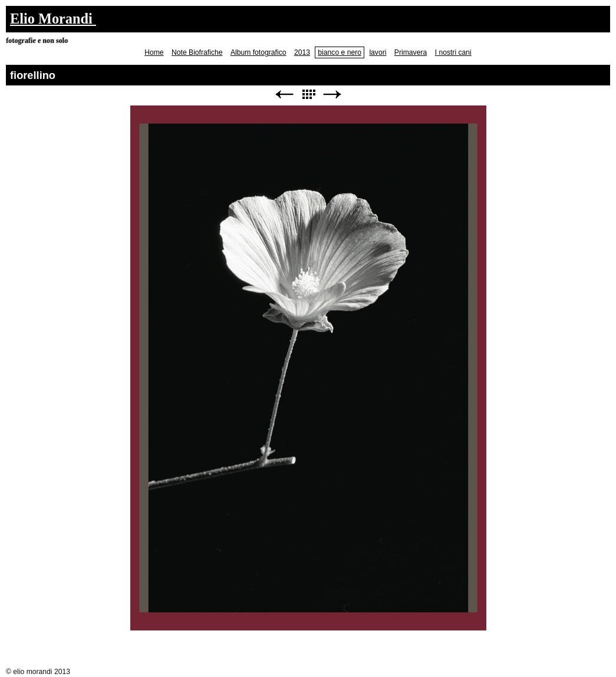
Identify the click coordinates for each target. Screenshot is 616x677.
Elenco (308, 95)
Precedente (284, 95)
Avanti (332, 95)
